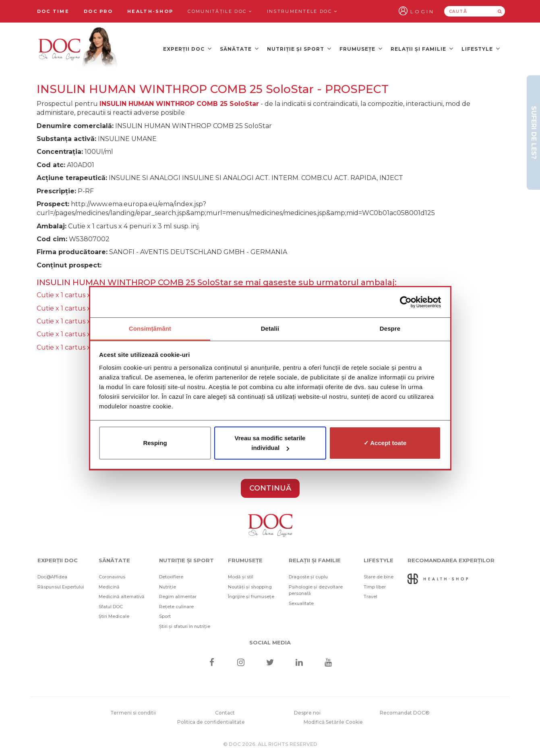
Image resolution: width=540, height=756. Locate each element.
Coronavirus (112, 577)
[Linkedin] (299, 663)
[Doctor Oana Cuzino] (78, 49)
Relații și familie (422, 49)
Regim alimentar (178, 597)
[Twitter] (270, 663)
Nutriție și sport (299, 49)
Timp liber (375, 587)
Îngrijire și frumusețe (251, 597)
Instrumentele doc (302, 11)
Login (422, 11)
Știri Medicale (114, 616)
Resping (155, 443)
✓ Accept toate (385, 443)
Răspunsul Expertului (61, 587)
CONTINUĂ (270, 488)
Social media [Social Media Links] (270, 642)
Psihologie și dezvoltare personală (316, 590)
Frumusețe (361, 49)
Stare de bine (379, 577)
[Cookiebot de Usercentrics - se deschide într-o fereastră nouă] (406, 302)
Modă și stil (241, 577)
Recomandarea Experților (451, 560)
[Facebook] (212, 663)
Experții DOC (187, 49)
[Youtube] (328, 663)
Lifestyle (481, 49)
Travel (370, 597)
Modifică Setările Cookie (333, 722)
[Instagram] (241, 663)
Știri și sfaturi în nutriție (185, 626)
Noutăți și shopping (250, 587)
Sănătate (239, 49)
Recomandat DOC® (405, 713)
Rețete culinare (176, 607)
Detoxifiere (171, 577)
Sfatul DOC (111, 607)
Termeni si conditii (133, 713)
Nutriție (168, 587)
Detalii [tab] (270, 328)
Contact (225, 713)
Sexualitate (301, 603)
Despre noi (307, 713)
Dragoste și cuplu (308, 577)
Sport (165, 616)
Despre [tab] (390, 328)
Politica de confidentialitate (211, 722)
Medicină (109, 587)
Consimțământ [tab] (150, 328)
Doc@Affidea (52, 577)
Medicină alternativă (122, 597)
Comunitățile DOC (220, 11)
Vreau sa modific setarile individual (270, 443)
